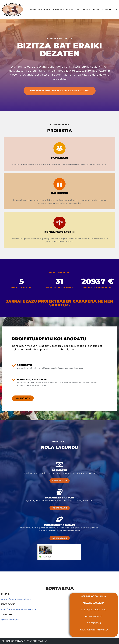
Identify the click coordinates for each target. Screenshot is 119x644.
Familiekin (59, 158)
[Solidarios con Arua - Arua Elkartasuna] (13, 9)
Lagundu (70, 9)
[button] (49, 9)
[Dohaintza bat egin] (59, 492)
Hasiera (33, 9)
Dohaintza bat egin (59, 498)
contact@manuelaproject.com (16, 599)
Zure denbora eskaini (60, 525)
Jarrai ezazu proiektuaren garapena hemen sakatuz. (60, 303)
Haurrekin (60, 193)
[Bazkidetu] (59, 465)
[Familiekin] (59, 148)
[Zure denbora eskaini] (59, 519)
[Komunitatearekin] (59, 223)
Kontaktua (106, 9)
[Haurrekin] (59, 184)
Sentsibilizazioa (83, 9)
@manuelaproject (10, 620)
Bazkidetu (59, 470)
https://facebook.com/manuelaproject (19, 609)
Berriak (96, 9)
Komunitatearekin (59, 232)
